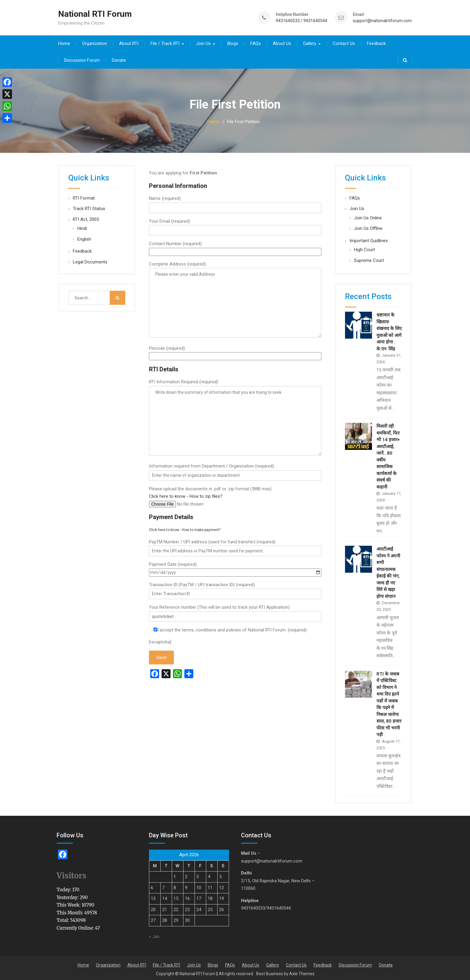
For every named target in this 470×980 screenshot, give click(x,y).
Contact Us (344, 41)
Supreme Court (369, 258)
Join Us (203, 41)
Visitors (71, 874)
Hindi (82, 226)
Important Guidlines (369, 239)
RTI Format (84, 196)
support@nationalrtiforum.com (382, 20)
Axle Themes (302, 972)
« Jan (154, 935)
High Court (364, 248)
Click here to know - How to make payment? (185, 528)
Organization (95, 41)
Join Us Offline (368, 226)
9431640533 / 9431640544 (302, 20)
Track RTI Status (89, 206)
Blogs (233, 41)
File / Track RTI (165, 41)
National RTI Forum (95, 13)
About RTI (129, 41)
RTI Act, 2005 (86, 217)
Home (64, 41)
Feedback (376, 41)
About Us (282, 41)
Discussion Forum (82, 58)
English (84, 237)
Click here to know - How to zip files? (186, 494)
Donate (119, 58)
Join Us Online (368, 216)
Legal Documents (90, 260)
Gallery (310, 41)
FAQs (256, 41)
